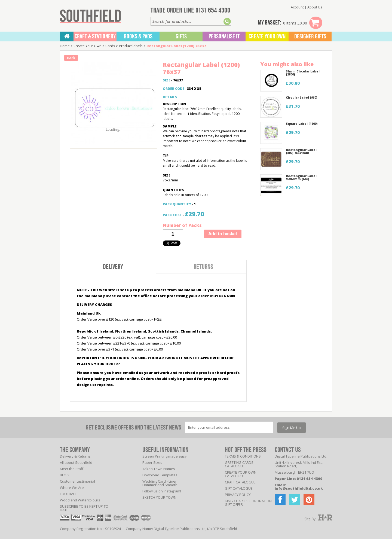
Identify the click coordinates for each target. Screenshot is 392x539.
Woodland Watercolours (80, 500)
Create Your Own (267, 36)
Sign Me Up (292, 428)
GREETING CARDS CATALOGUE (239, 464)
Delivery (113, 267)
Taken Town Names (159, 469)
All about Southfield (76, 462)
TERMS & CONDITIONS (243, 456)
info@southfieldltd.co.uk (299, 488)
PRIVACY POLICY (238, 495)
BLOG (65, 475)
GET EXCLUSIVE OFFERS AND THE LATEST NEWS (133, 427)
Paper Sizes (152, 462)
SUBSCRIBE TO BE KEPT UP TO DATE (84, 508)
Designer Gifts (310, 36)
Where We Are (72, 488)
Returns (203, 267)
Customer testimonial (77, 481)
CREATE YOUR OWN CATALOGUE (241, 474)
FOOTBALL (68, 494)
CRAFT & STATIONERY (95, 36)
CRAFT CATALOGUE (240, 482)
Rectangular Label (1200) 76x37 (176, 46)
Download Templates (160, 475)
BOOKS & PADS (138, 36)
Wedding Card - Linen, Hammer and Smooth (160, 483)
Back (71, 58)
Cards (110, 46)
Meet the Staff (72, 469)
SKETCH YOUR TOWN (159, 497)
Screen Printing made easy (165, 456)
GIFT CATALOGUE (239, 488)
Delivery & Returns (75, 456)
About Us (315, 7)
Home (65, 46)
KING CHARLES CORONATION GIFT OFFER (248, 503)
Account (297, 7)
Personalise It (224, 36)
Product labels (131, 46)
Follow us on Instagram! (162, 491)
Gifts (181, 36)
